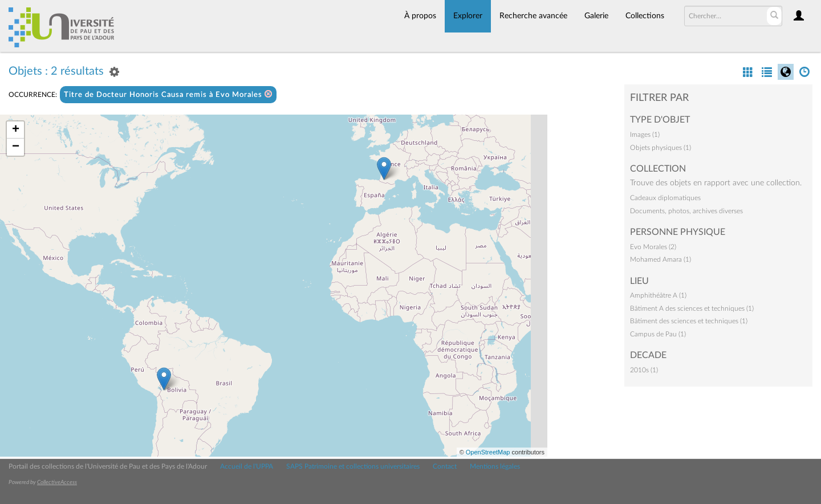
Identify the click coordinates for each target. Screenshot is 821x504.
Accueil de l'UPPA (247, 466)
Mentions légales (495, 466)
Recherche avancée (533, 16)
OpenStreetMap (488, 452)
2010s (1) (644, 370)
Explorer (468, 16)
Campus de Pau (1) (658, 334)
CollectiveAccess (57, 482)
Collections (645, 16)
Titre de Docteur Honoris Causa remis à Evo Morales (168, 94)
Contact (445, 466)
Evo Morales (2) (653, 247)
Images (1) (645, 135)
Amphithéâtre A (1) (658, 295)
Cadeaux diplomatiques (665, 198)
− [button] (16, 147)
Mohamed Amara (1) (661, 259)
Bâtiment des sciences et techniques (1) (689, 321)
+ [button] (16, 130)
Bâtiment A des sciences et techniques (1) (692, 308)
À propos (420, 16)
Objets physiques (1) (661, 148)
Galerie (596, 16)
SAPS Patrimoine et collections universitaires (353, 466)
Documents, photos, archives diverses (686, 211)
